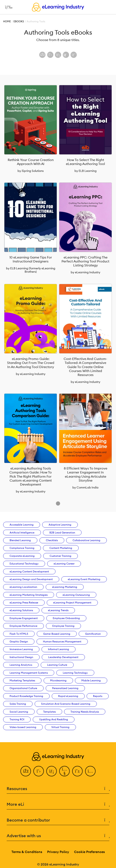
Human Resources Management (62, 641)
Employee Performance (23, 626)
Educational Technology (24, 564)
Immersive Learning (21, 649)
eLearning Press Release (24, 603)
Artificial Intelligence (22, 533)
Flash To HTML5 (19, 634)
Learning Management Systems (29, 673)
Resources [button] (58, 789)
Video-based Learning (23, 727)
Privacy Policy (58, 852)
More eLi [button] (58, 804)
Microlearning (58, 680)
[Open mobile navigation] (8, 7)
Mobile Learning (91, 680)
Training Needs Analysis (85, 712)
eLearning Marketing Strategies (29, 595)
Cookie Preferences (89, 852)
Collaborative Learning (86, 540)
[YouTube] (64, 771)
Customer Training (61, 556)
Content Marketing (61, 548)
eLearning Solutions (21, 610)
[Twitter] (39, 771)
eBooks (19, 21)
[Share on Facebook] (42, 55)
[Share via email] (66, 55)
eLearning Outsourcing (76, 595)
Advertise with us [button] (58, 836)
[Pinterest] (77, 771)
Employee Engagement (24, 618)
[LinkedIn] (52, 771)
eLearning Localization (23, 587)
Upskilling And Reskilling (54, 719)
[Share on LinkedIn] (58, 55)
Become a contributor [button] (58, 820)
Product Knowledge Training (26, 696)
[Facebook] (26, 771)
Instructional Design (21, 657)
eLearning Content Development (29, 571)
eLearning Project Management (72, 603)
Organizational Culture (23, 688)
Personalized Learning (65, 688)
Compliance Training (22, 548)
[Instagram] (90, 771)
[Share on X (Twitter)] (50, 55)
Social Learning (19, 712)
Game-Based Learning (57, 634)
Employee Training (63, 626)
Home (7, 21)
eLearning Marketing (65, 587)
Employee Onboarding (66, 618)
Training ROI (17, 719)
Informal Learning (59, 649)
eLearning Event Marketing (84, 579)
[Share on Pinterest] (74, 55)
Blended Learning (20, 540)
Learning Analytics (21, 665)
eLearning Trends (58, 610)
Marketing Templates (22, 680)
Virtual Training (60, 727)
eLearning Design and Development (31, 579)
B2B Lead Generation (62, 533)
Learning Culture (57, 665)
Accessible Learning (22, 525)
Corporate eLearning (22, 556)
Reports (98, 696)
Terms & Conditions (27, 852)
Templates (49, 712)
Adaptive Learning (60, 525)
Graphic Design (19, 641)
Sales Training (18, 704)
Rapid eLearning (68, 696)
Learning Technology (75, 673)
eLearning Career (64, 564)
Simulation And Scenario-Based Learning (66, 704)
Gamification (93, 634)
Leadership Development (63, 657)
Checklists (52, 540)
